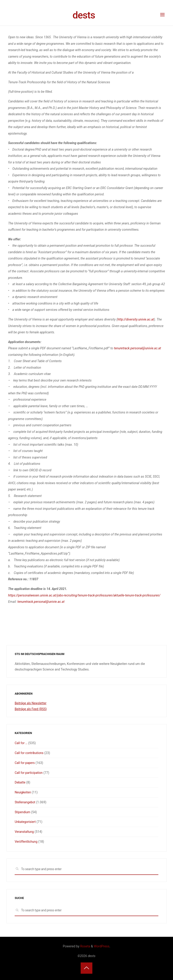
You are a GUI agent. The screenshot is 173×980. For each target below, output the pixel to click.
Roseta (85, 946)
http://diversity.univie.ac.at (136, 319)
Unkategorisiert (26, 822)
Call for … (21, 743)
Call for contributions (30, 753)
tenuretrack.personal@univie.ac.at (137, 348)
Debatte (20, 782)
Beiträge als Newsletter (31, 703)
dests (84, 15)
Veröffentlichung (26, 842)
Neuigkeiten (23, 792)
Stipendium (23, 812)
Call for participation (29, 773)
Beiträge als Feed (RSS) (31, 709)
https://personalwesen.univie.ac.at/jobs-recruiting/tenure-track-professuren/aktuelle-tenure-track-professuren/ (84, 595)
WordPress (101, 946)
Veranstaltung (25, 832)
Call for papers (25, 763)
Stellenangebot (25, 802)
